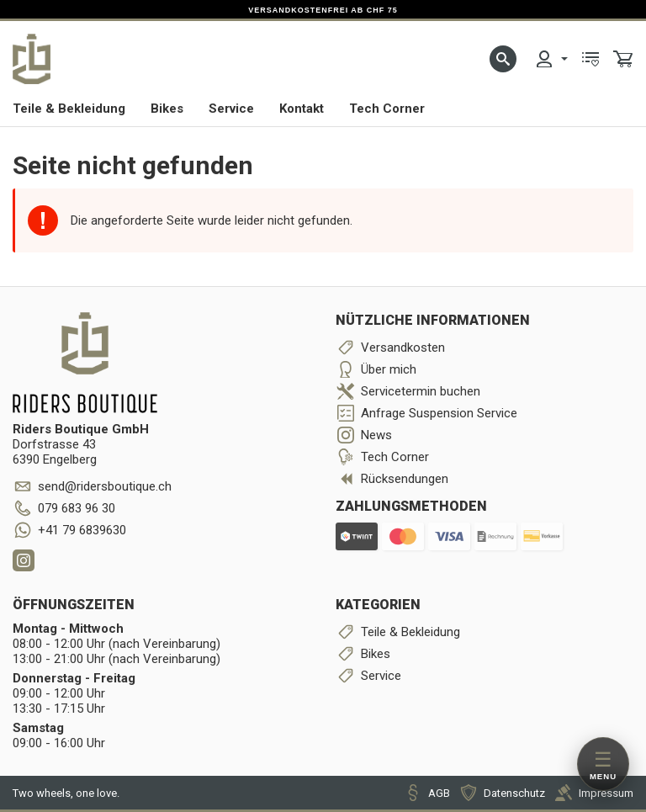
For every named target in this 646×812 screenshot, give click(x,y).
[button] (503, 59)
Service (231, 109)
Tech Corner (387, 109)
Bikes (167, 109)
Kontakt (302, 109)
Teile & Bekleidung (69, 109)
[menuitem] (551, 59)
